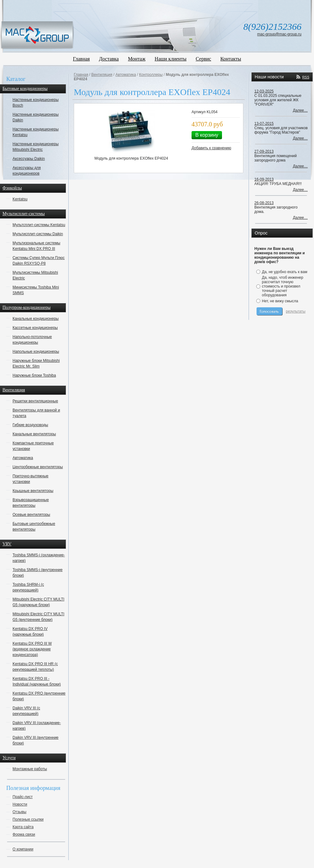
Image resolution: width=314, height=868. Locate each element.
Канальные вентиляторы (34, 434)
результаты (295, 311)
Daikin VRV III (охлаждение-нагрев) (37, 726)
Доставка (109, 59)
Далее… (300, 110)
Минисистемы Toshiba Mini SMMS (36, 290)
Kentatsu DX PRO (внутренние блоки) (39, 696)
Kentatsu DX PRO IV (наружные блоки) (30, 632)
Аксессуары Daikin (29, 159)
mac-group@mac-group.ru (279, 34)
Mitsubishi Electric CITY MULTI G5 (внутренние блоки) (38, 617)
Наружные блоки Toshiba (34, 375)
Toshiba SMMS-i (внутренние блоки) (38, 573)
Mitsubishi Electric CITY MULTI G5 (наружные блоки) (38, 602)
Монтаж (137, 59)
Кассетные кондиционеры (35, 328)
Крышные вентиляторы (33, 491)
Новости (20, 804)
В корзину (207, 135)
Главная (81, 59)
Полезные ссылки (28, 819)
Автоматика (23, 458)
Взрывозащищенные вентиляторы (31, 503)
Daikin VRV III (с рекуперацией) (26, 711)
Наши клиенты (171, 59)
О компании (23, 849)
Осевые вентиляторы (31, 515)
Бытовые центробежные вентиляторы (34, 527)
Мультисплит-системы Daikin (38, 234)
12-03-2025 (264, 91)
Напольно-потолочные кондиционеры (32, 340)
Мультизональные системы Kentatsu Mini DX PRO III (36, 246)
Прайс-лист (23, 797)
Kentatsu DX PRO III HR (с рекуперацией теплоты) (35, 667)
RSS (306, 77)
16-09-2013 (264, 179)
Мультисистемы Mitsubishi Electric (35, 275)
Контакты (231, 59)
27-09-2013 (264, 151)
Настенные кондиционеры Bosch (36, 103)
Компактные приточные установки (33, 446)
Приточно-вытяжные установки (30, 479)
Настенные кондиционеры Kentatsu (36, 132)
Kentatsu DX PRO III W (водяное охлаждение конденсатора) (32, 649)
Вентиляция (102, 75)
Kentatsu (20, 199)
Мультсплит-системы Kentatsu (39, 225)
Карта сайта (23, 827)
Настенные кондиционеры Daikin (36, 117)
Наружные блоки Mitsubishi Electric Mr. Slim (36, 363)
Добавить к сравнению (211, 148)
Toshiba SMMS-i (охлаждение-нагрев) (39, 558)
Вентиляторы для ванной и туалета (36, 413)
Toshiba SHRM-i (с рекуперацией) (28, 587)
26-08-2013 (264, 203)
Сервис (203, 59)
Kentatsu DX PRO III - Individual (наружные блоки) (37, 681)
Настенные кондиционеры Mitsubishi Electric (36, 147)
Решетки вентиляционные (35, 401)
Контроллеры (151, 75)
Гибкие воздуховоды (30, 425)
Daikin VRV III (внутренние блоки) (35, 740)
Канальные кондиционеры (36, 319)
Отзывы (19, 812)
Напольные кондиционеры (36, 352)
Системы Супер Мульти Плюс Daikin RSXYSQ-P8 (39, 261)
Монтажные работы (30, 769)
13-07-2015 (264, 124)
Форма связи (24, 834)
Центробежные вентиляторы (38, 467)
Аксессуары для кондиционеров (27, 171)
